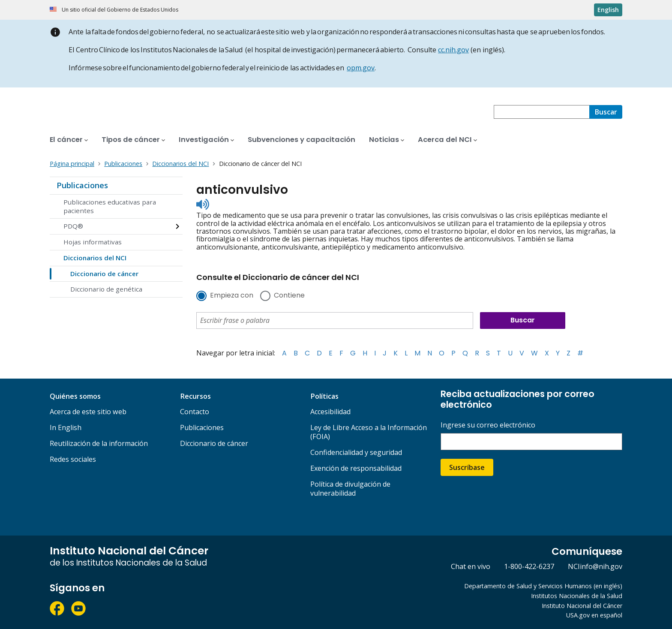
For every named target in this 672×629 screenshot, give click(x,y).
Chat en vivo (471, 566)
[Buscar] (606, 112)
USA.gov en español (594, 615)
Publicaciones (82, 185)
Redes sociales (73, 459)
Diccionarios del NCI (95, 258)
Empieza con (232, 296)
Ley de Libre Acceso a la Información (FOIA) (369, 432)
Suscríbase (467, 467)
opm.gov (361, 68)
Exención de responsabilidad (356, 468)
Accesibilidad (330, 412)
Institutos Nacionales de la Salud (577, 596)
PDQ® (73, 226)
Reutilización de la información (99, 443)
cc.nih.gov (453, 50)
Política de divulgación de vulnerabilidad (350, 489)
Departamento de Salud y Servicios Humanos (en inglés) (543, 586)
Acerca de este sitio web (88, 412)
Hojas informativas (93, 242)
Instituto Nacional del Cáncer (582, 606)
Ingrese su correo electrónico (488, 425)
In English (66, 427)
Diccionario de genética (106, 289)
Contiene (289, 296)
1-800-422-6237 (529, 566)
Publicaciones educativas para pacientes (110, 206)
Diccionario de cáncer (104, 274)
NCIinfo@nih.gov (595, 566)
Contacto (195, 412)
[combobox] (541, 112)
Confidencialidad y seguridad (356, 452)
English (608, 10)
